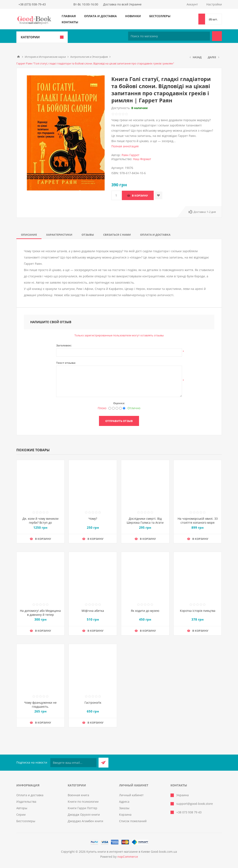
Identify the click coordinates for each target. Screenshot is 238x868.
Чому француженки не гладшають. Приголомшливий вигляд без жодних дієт (40, 709)
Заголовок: (64, 345)
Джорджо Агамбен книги (85, 821)
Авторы (22, 808)
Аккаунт (192, 4)
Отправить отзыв (119, 421)
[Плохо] (110, 408)
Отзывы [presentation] (88, 235)
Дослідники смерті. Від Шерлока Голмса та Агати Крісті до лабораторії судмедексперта (145, 525)
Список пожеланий (133, 821)
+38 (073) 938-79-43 (32, 4)
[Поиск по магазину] (169, 36)
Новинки (133, 16)
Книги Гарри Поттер (83, 808)
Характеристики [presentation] (59, 235)
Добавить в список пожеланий (158, 195)
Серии (21, 815)
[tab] (29, 235)
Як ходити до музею (145, 611)
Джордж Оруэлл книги (84, 815)
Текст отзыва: (66, 363)
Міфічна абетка (93, 611)
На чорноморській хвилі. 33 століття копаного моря (198, 521)
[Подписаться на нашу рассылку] (73, 763)
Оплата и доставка (100, 16)
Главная (69, 16)
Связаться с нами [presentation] (117, 235)
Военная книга (78, 795)
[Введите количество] (116, 195)
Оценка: (119, 403)
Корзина (125, 815)
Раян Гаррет (131, 155)
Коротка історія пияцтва (198, 611)
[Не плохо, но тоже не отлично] (117, 408)
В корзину (140, 195)
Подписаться (103, 763)
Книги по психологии (83, 802)
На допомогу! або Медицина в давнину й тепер (40, 613)
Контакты (70, 22)
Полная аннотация (125, 146)
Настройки (214, 4)
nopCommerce (128, 857)
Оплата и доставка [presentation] (155, 235)
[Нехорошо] (113, 408)
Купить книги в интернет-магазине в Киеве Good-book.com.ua (132, 852)
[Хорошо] (120, 408)
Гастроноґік (93, 703)
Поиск (217, 36)
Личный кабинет (131, 795)
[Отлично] (124, 408)
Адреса (124, 802)
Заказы (124, 808)
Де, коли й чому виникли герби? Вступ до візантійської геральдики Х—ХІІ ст (40, 525)
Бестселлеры (160, 16)
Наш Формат (142, 159)
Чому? (93, 519)
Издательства (26, 802)
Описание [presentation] (29, 235)
